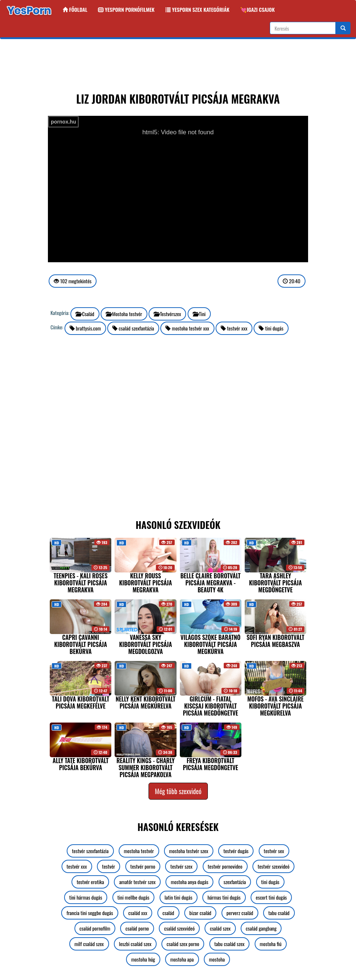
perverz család (240, 913)
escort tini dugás (271, 897)
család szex (220, 928)
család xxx (138, 913)
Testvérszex (167, 314)
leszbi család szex (135, 944)
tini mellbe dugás (134, 897)
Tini (199, 314)
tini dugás (271, 328)
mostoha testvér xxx (187, 328)
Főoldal (75, 9)
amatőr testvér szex (137, 882)
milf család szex (89, 944)
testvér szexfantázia (90, 851)
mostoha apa (182, 959)
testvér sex (274, 851)
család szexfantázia (133, 328)
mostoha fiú (271, 944)
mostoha (217, 959)
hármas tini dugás (224, 897)
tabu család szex (230, 944)
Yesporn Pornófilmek (126, 9)
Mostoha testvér (124, 314)
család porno (137, 928)
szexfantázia (235, 882)
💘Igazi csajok (257, 9)
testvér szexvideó (274, 866)
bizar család (200, 913)
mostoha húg (143, 959)
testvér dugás (236, 851)
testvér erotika (90, 882)
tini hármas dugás (86, 897)
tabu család (279, 913)
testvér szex (181, 866)
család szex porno (183, 944)
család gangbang (261, 928)
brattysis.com (85, 328)
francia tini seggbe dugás (90, 913)
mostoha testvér (139, 851)
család (168, 913)
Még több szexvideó (178, 791)
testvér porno (143, 866)
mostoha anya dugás (189, 882)
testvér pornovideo (225, 866)
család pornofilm (95, 928)
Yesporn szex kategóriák (197, 9)
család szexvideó (179, 928)
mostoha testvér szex (189, 851)
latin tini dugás (179, 897)
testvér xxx (234, 328)
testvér (109, 866)
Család (85, 314)
